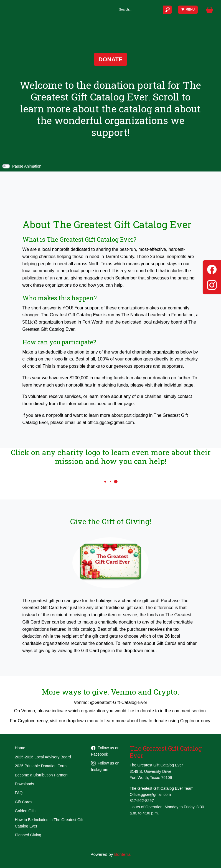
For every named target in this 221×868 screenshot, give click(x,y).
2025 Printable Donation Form (41, 766)
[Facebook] (212, 268)
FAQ (19, 793)
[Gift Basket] (209, 10)
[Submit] (167, 10)
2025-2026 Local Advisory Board (43, 757)
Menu (188, 10)
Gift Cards (24, 802)
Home (20, 748)
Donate (110, 59)
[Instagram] (212, 284)
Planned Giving (28, 835)
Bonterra (122, 854)
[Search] (139, 10)
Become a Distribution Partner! (41, 775)
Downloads (25, 784)
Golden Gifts (26, 811)
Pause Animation (27, 166)
